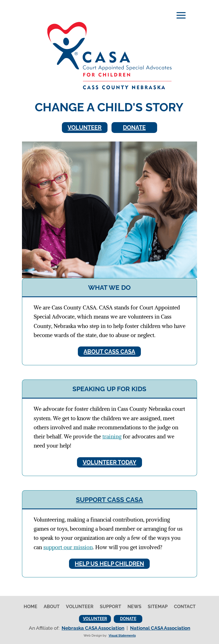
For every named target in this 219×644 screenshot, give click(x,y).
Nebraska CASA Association (93, 628)
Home (31, 607)
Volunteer (85, 128)
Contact (185, 607)
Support (110, 607)
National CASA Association (160, 628)
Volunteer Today (109, 462)
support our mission (68, 547)
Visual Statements (122, 636)
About (52, 607)
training (112, 436)
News (134, 607)
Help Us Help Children (109, 564)
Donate (134, 128)
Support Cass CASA (109, 500)
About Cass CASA (109, 352)
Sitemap (158, 607)
